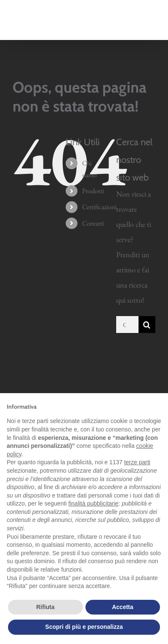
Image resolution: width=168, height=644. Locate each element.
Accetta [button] (123, 607)
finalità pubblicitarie (93, 503)
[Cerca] (147, 325)
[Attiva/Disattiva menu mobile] (151, 25)
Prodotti (93, 191)
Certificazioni (99, 207)
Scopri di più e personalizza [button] (84, 627)
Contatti (93, 223)
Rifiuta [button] (45, 607)
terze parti (137, 462)
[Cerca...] (127, 325)
